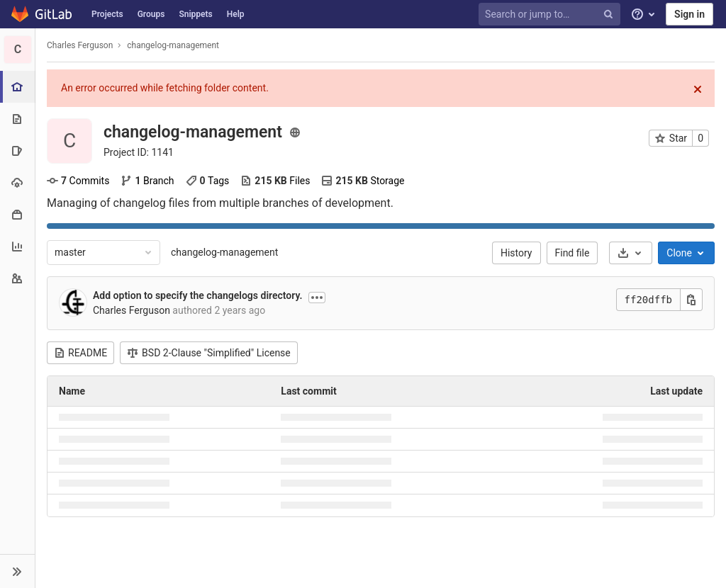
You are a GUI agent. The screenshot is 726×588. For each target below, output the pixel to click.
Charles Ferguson (80, 45)
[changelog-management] (18, 50)
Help (236, 14)
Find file (573, 253)
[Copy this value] (691, 300)
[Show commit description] (317, 298)
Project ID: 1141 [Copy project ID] (139, 152)
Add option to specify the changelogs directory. (197, 295)
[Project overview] (19, 87)
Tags (208, 181)
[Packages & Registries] (17, 214)
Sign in (689, 14)
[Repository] (17, 119)
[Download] (631, 253)
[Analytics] (17, 246)
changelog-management (224, 252)
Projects (107, 14)
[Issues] (17, 151)
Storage (363, 181)
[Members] (17, 278)
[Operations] (17, 182)
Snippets (195, 14)
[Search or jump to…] (552, 15)
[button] (17, 571)
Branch (147, 181)
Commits (78, 181)
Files (275, 181)
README (80, 353)
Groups (151, 14)
